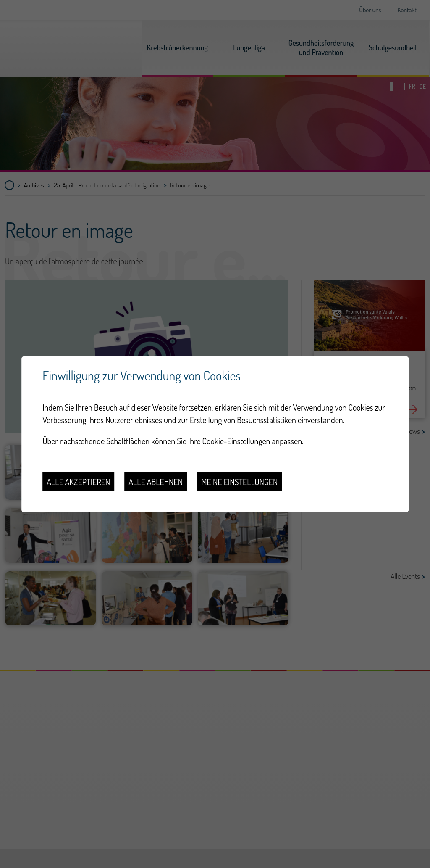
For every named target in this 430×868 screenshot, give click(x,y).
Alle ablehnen (156, 482)
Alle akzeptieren (78, 482)
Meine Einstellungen (239, 482)
